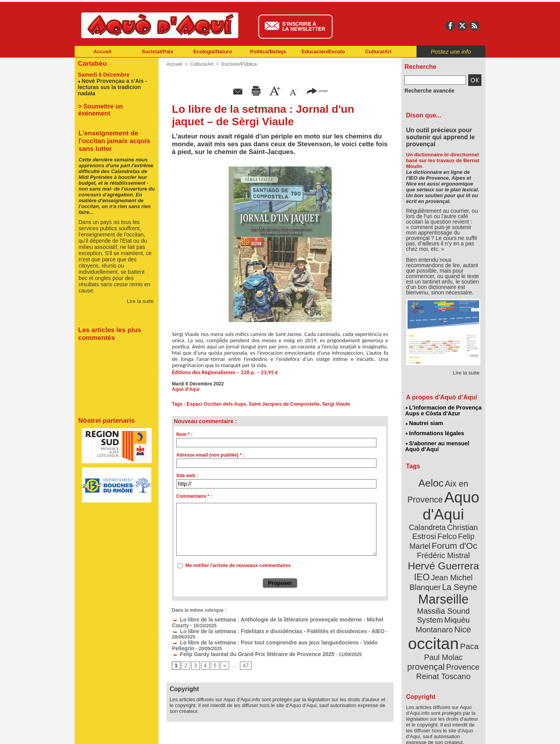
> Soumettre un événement (113, 98)
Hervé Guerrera (443, 546)
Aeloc (432, 479)
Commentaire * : (194, 496)
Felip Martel (432, 528)
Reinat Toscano (450, 632)
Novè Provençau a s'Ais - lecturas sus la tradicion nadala (115, 82)
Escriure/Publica (237, 64)
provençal (461, 620)
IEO (424, 556)
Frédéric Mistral (452, 537)
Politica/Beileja (268, 52)
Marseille (430, 576)
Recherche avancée (426, 91)
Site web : (187, 476)
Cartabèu (91, 63)
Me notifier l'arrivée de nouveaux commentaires (238, 565)
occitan (434, 607)
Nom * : (184, 434)
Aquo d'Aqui (442, 500)
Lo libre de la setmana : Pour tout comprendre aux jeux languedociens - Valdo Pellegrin (273, 635)
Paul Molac (426, 620)
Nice (460, 594)
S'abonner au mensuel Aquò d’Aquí (437, 444)
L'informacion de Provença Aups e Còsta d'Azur (443, 410)
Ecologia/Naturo (213, 52)
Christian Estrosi (434, 519)
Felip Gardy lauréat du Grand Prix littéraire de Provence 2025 (243, 646)
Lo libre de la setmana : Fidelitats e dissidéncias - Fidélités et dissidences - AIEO (265, 630)
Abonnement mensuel (178, 732)
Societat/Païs (158, 52)
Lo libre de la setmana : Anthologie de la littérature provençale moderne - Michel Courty (273, 619)
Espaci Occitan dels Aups (215, 404)
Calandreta (462, 510)
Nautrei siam (424, 422)
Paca (466, 609)
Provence (433, 628)
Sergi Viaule (329, 404)
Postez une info (451, 52)
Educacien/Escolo (323, 52)
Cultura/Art (378, 52)
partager (317, 90)
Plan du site (246, 732)
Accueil (102, 52)
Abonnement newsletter (109, 732)
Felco (469, 519)
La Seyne (458, 565)
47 (243, 658)
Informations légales (434, 432)
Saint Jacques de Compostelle (280, 404)
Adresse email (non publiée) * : (210, 455)
